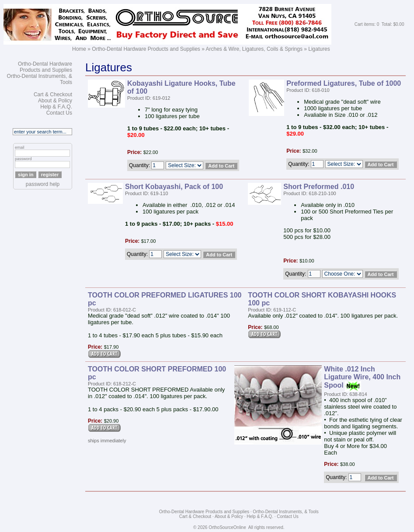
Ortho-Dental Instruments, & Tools (285, 512)
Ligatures (319, 49)
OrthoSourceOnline (227, 527)
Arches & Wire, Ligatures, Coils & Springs (254, 49)
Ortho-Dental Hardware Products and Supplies (146, 49)
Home (79, 49)
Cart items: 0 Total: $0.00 (379, 24)
